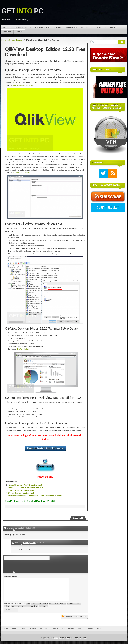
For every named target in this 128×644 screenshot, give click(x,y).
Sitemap (55, 628)
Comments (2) (78, 518)
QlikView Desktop (23, 349)
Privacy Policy (44, 628)
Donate (99, 628)
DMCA (80, 628)
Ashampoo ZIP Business (21, 173)
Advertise (90, 628)
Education (7, 32)
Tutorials (19, 32)
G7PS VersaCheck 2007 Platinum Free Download (26, 488)
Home (8, 27)
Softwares (11, 40)
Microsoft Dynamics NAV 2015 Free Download (25, 485)
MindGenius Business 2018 (22, 85)
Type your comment (11, 576)
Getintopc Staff (29, 543)
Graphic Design (71, 27)
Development (100, 27)
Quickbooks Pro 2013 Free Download (21, 490)
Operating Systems (43, 27)
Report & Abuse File (68, 628)
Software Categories (23, 27)
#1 (5, 528)
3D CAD (57, 27)
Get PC (22, 11)
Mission (14, 628)
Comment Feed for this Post (76, 617)
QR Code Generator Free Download (21, 493)
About (23, 628)
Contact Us (32, 628)
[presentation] (23, 566)
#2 (13, 543)
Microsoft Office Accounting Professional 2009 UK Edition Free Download (35, 496)
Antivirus (114, 27)
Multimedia (86, 27)
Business (19, 40)
